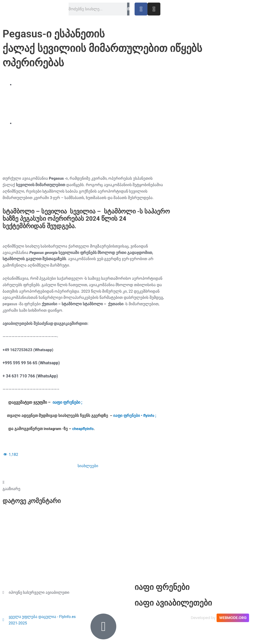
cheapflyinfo (83, 429)
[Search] (128, 9)
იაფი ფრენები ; (67, 402)
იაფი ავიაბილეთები (174, 603)
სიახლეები (88, 466)
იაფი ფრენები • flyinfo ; (135, 416)
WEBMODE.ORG (233, 618)
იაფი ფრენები (163, 587)
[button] (11, 486)
